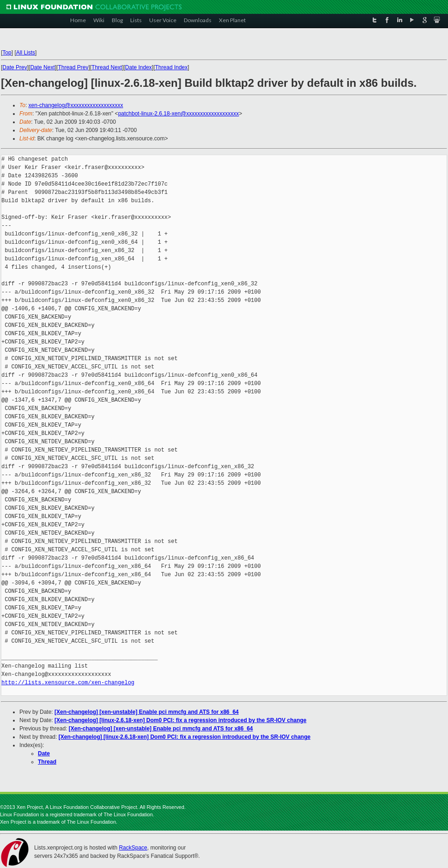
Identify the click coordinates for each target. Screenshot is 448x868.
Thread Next (107, 67)
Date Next (42, 67)
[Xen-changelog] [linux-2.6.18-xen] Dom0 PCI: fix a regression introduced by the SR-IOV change (180, 720)
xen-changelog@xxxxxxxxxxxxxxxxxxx (76, 105)
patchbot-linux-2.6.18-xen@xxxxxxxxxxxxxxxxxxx (179, 114)
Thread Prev (73, 67)
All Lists (26, 53)
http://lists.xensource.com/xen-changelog (68, 683)
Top (7, 53)
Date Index (139, 67)
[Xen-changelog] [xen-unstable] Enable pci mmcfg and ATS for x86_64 (147, 712)
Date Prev (15, 67)
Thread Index (172, 67)
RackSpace (133, 848)
